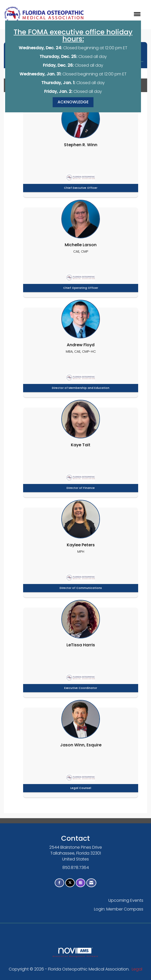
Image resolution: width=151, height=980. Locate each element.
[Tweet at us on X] (70, 883)
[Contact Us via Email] (91, 883)
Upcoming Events (126, 900)
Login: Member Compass (119, 909)
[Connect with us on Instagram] (81, 883)
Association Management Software (75, 952)
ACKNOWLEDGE (73, 102)
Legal (137, 969)
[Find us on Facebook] (59, 883)
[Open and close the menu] (115, 14)
